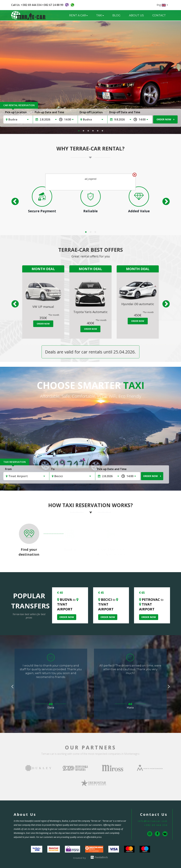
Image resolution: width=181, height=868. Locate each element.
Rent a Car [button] (78, 15)
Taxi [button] (100, 15)
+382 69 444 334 (156, 825)
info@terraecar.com (153, 821)
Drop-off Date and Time (125, 112)
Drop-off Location (91, 112)
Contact (159, 15)
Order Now (165, 119)
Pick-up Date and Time (49, 112)
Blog (116, 15)
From (8, 469)
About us (136, 15)
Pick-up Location (16, 112)
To (53, 469)
